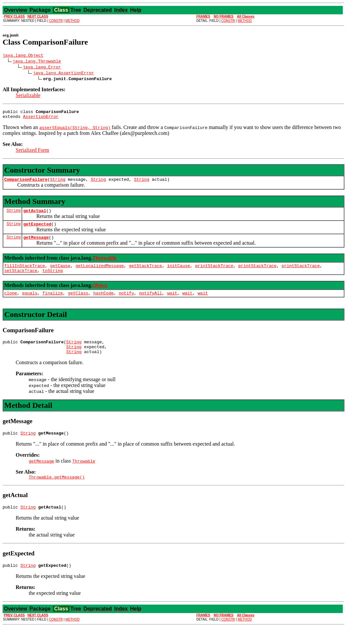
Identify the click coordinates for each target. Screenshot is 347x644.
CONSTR (56, 21)
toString (53, 279)
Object (100, 294)
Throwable (104, 265)
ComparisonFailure (26, 183)
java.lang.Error (42, 68)
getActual (35, 215)
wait (172, 303)
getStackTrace (145, 273)
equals (30, 303)
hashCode (103, 303)
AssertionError (41, 119)
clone (11, 303)
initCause (178, 273)
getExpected (37, 230)
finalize (53, 303)
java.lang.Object (23, 56)
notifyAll (151, 303)
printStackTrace (214, 273)
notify (126, 303)
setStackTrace (21, 279)
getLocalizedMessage (99, 273)
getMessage (36, 244)
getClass (78, 303)
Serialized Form (32, 153)
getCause (60, 273)
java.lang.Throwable (37, 62)
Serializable (28, 96)
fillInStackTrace (25, 273)
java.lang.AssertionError (63, 74)
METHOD (73, 21)
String (58, 183)
